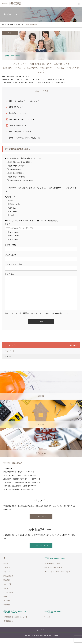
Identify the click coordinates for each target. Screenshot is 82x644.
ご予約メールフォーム (41, 545)
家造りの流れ (8, 576)
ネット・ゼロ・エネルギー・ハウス (57, 572)
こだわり (7, 568)
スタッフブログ (41, 516)
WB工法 (53, 612)
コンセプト (7, 584)
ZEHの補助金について (52, 563)
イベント (10, 33)
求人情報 (7, 601)
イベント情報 (8, 592)
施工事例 (7, 580)
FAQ (5, 596)
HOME (4, 558)
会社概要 (7, 605)
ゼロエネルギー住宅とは (53, 568)
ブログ (6, 588)
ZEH (55, 558)
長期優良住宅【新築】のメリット (15, 617)
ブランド (7, 572)
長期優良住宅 (15, 612)
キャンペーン (10, 351)
